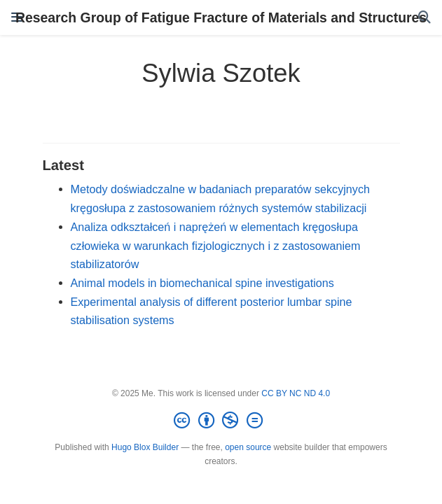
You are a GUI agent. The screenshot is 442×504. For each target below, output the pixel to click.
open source (248, 447)
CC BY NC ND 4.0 (296, 393)
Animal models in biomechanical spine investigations (202, 283)
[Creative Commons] (221, 421)
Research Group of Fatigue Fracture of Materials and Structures (221, 17)
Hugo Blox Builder (145, 447)
